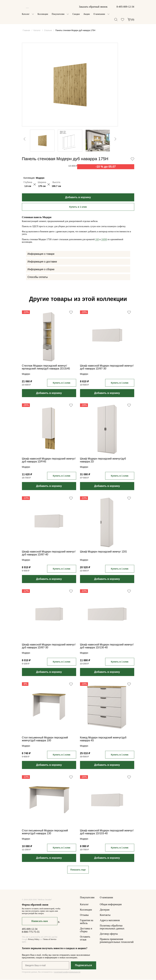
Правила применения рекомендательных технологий (117, 941)
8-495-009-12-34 (125, 7)
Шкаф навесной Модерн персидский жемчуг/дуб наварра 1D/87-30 (49, 646)
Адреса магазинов (110, 921)
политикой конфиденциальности (67, 972)
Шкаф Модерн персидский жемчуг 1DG (103, 552)
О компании (99, 14)
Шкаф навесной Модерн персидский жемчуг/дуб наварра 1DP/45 (49, 460)
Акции (87, 14)
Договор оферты (109, 934)
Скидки (76, 14)
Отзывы (84, 915)
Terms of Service (50, 940)
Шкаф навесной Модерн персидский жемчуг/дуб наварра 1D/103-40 (107, 832)
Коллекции (43, 14)
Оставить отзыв (85, 938)
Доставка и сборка (86, 930)
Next (117, 150)
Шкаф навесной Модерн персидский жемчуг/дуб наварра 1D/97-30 (107, 367)
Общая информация (111, 905)
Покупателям (58, 14)
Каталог (26, 14)
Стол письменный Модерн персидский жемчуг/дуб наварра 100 (45, 739)
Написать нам (40, 921)
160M (104, 240)
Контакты (105, 915)
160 (97, 240)
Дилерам (105, 910)
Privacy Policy (34, 940)
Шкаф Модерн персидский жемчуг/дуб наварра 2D (103, 460)
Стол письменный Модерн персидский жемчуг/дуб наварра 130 (45, 832)
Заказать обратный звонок (93, 7)
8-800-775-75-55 (31, 932)
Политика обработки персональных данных (112, 927)
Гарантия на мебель (87, 922)
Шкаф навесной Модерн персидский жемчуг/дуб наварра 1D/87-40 (49, 553)
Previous (23, 125)
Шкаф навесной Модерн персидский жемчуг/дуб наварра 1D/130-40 (107, 646)
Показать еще (78, 870)
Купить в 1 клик (78, 207)
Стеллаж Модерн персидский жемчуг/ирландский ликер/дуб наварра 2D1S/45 (46, 367)
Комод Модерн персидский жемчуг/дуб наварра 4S (103, 739)
